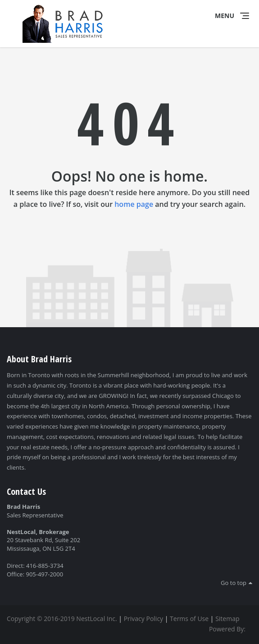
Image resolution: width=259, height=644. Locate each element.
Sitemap (227, 619)
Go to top (234, 583)
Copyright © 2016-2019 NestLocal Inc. (62, 619)
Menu (225, 16)
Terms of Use (189, 619)
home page (134, 204)
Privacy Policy (143, 619)
